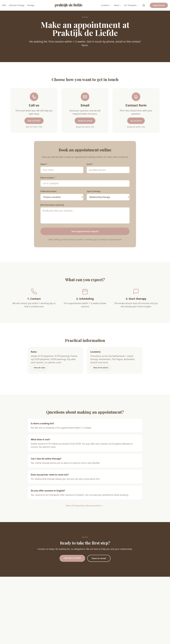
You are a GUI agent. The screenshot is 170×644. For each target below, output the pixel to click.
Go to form (136, 121)
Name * (44, 164)
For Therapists (131, 5)
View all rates (39, 368)
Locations (106, 5)
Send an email (85, 121)
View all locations (101, 368)
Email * (90, 164)
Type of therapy (93, 191)
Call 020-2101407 (72, 558)
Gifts (4, 5)
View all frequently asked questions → (85, 506)
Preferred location (48, 191)
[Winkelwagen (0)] (144, 5)
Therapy (32, 5)
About (118, 5)
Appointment (159, 5)
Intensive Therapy (17, 5)
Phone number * (48, 178)
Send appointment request (85, 231)
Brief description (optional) (52, 205)
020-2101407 (34, 121)
